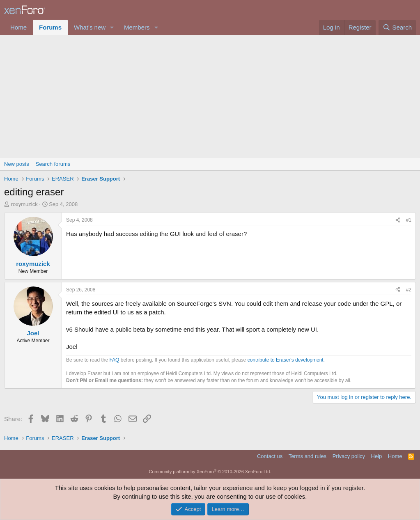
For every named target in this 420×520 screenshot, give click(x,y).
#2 (409, 290)
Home (18, 27)
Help (377, 456)
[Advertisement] (210, 96)
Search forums (53, 164)
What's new (90, 27)
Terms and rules (308, 456)
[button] (112, 27)
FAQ (114, 360)
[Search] (397, 27)
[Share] (398, 220)
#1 (409, 220)
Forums (50, 27)
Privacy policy (349, 456)
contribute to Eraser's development (286, 360)
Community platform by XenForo (210, 472)
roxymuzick (24, 204)
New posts (17, 164)
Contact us (270, 456)
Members (137, 27)
